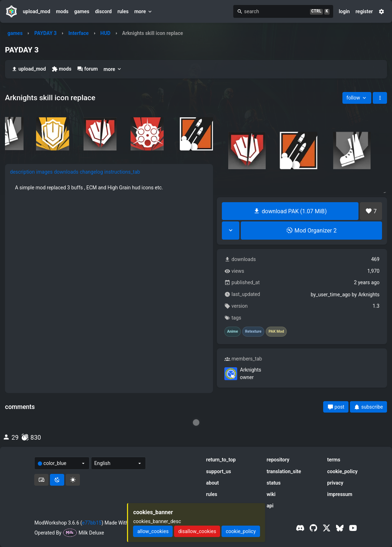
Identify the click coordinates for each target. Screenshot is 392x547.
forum (87, 69)
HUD (105, 33)
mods (62, 11)
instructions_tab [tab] (122, 172)
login (344, 11)
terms (334, 460)
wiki (271, 494)
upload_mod (37, 11)
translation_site (284, 471)
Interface (79, 33)
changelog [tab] (91, 172)
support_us (219, 471)
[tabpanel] (109, 188)
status (274, 483)
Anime (233, 332)
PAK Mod (276, 332)
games (82, 11)
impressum (340, 494)
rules (123, 11)
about (213, 483)
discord (103, 11)
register (364, 11)
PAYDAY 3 (45, 33)
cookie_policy (342, 471)
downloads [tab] (66, 172)
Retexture (253, 332)
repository (278, 460)
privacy (335, 483)
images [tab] (45, 172)
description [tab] (22, 172)
